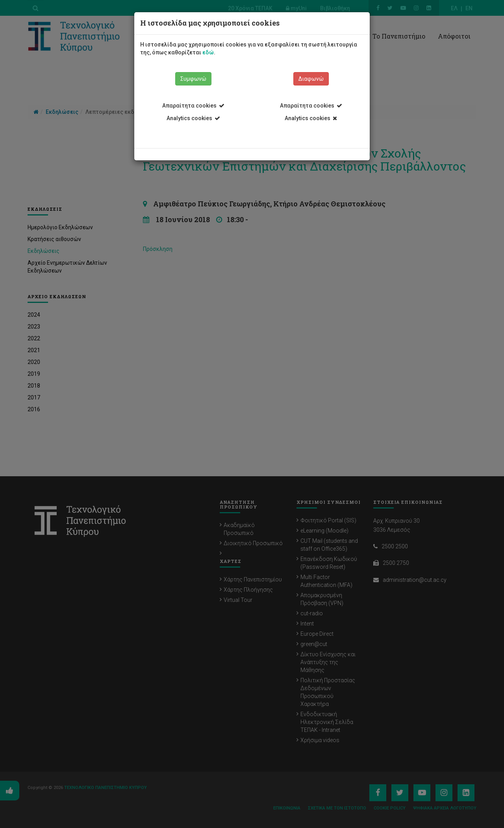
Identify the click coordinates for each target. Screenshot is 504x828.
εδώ (208, 52)
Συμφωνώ (193, 79)
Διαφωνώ (311, 79)
